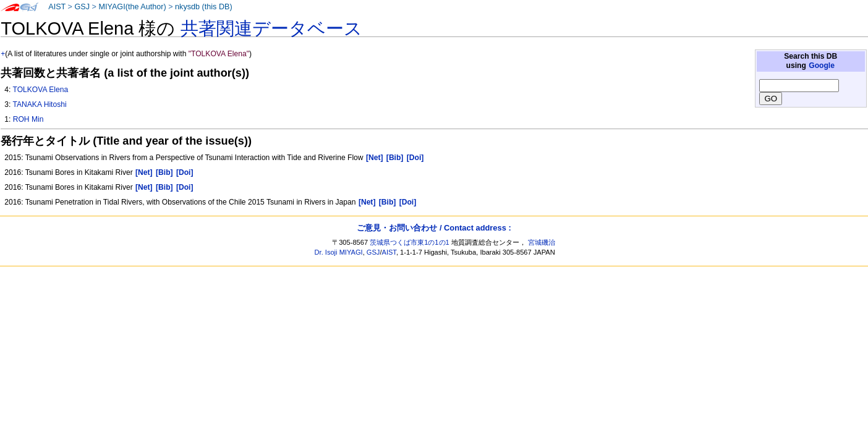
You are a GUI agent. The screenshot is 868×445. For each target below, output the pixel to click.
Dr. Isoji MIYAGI (339, 252)
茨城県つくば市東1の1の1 (410, 242)
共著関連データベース (271, 28)
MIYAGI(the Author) (132, 7)
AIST (57, 7)
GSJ (82, 7)
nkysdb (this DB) (204, 7)
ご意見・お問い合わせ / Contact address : (434, 228)
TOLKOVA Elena (40, 90)
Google (822, 66)
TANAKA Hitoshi (39, 104)
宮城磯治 (542, 242)
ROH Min (28, 119)
